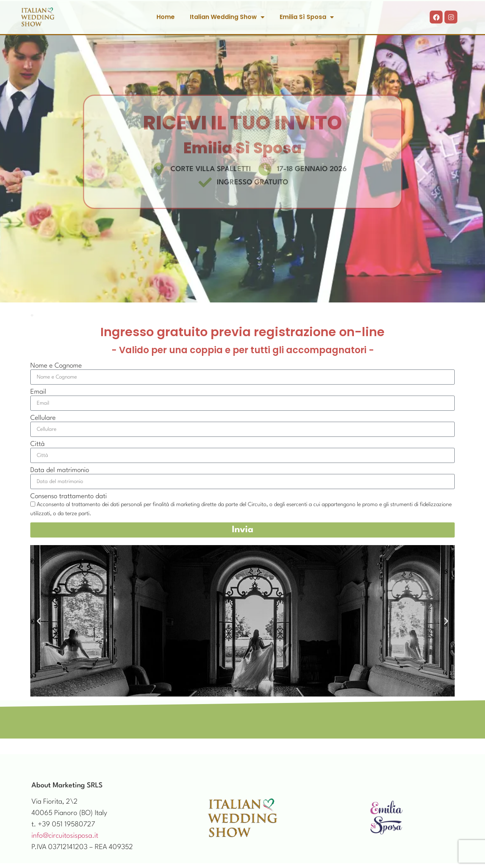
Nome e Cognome (56, 366)
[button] (39, 621)
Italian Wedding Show (227, 17)
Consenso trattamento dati (69, 496)
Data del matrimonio (60, 470)
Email (38, 392)
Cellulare (43, 418)
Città (38, 444)
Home (166, 17)
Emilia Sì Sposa (307, 17)
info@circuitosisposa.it (65, 836)
